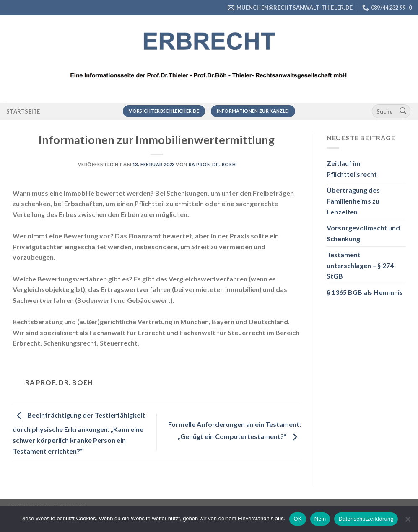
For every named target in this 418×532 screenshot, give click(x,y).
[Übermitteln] (403, 111)
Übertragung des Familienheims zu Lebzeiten (353, 201)
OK (297, 519)
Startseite (23, 111)
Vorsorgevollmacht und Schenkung (363, 233)
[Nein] (408, 522)
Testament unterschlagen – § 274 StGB (360, 265)
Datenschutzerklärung (366, 519)
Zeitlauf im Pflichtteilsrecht (352, 169)
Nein (320, 519)
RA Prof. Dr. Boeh (212, 164)
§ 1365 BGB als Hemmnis (365, 292)
